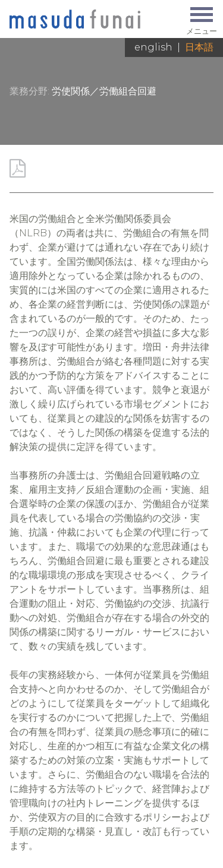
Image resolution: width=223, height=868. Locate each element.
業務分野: (29, 91)
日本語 (199, 47)
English (153, 47)
